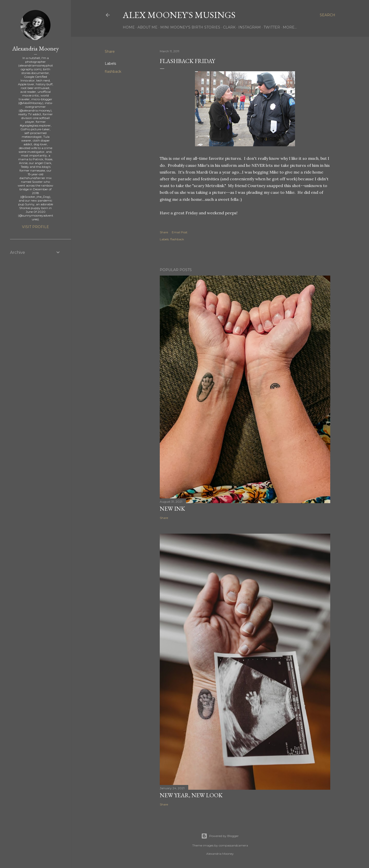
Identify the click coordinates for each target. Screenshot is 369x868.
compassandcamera (233, 845)
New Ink (172, 509)
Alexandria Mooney (35, 48)
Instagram (249, 27)
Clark (229, 27)
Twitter (272, 27)
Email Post (180, 232)
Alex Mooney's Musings (179, 15)
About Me (147, 27)
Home (129, 27)
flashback (113, 72)
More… (290, 27)
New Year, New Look (191, 795)
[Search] (327, 15)
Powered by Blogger (220, 836)
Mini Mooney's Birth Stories (190, 27)
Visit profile (35, 227)
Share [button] (110, 52)
